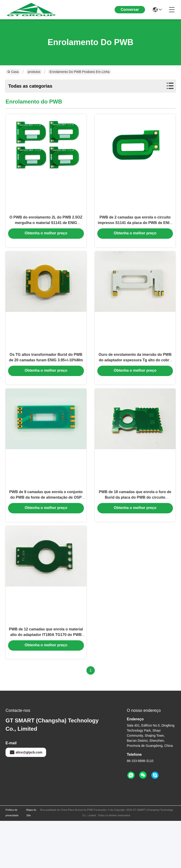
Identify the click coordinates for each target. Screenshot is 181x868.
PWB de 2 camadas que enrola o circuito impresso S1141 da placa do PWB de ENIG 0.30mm (135, 233)
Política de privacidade (12, 860)
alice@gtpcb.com (26, 799)
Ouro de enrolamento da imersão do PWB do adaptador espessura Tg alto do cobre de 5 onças (135, 382)
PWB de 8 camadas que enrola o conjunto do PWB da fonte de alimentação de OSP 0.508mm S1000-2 (46, 531)
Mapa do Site (31, 860)
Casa (13, 72)
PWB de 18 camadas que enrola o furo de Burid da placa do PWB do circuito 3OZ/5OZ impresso (135, 531)
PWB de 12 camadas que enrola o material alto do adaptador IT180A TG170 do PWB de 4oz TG (46, 680)
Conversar (130, 10)
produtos (34, 72)
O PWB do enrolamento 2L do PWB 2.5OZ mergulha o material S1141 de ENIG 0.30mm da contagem (46, 233)
